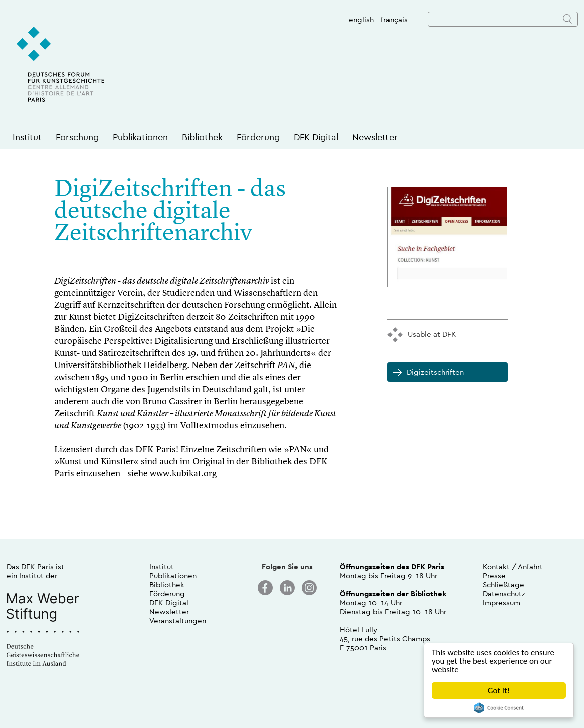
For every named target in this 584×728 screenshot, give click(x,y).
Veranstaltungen (178, 620)
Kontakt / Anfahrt (513, 566)
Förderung (258, 137)
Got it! (499, 691)
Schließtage (504, 584)
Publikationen (140, 137)
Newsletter (375, 137)
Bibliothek (202, 137)
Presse (494, 575)
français (394, 19)
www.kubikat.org (183, 474)
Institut (27, 137)
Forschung (77, 137)
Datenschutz (504, 593)
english (361, 19)
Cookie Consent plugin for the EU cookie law (499, 708)
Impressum (502, 602)
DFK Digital (316, 137)
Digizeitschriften (435, 372)
